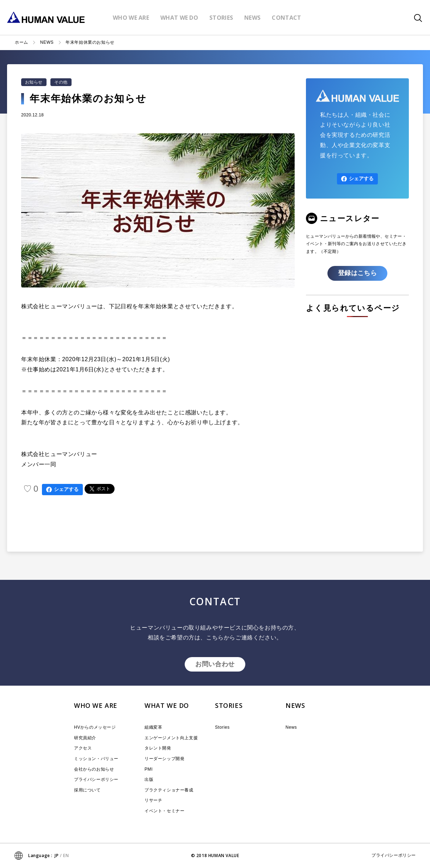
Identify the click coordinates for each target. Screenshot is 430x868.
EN (66, 855)
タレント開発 (158, 748)
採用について (87, 790)
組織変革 (153, 727)
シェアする (62, 489)
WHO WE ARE (96, 705)
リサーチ (153, 800)
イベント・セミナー (164, 811)
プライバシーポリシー (96, 779)
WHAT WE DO (167, 705)
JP (57, 855)
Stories (222, 727)
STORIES (229, 705)
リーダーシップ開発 (164, 759)
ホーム (21, 42)
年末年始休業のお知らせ (90, 42)
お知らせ (34, 82)
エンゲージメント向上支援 (171, 738)
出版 (149, 779)
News (291, 727)
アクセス (83, 748)
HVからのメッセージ (95, 727)
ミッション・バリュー (96, 759)
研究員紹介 (85, 738)
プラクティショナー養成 (169, 790)
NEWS (47, 42)
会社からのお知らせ (94, 769)
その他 (61, 82)
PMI (149, 769)
